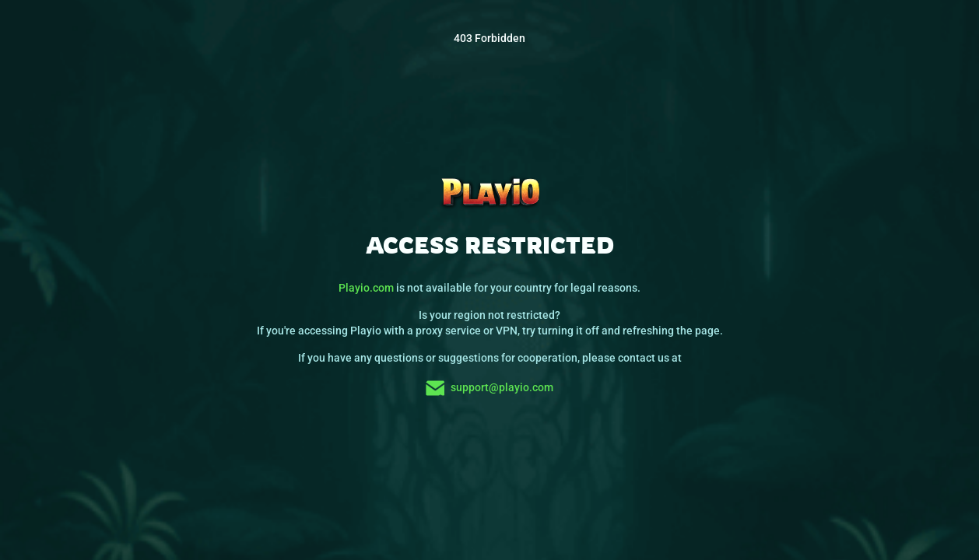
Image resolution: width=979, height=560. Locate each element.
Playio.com (366, 288)
